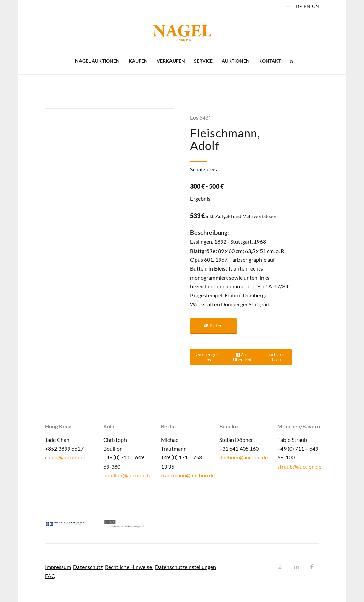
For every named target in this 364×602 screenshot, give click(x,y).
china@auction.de (66, 457)
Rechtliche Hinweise (129, 567)
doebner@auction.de (243, 457)
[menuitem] (299, 6)
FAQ (50, 576)
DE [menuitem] (299, 6)
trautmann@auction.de (188, 475)
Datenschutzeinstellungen (186, 567)
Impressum (58, 567)
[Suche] (290, 61)
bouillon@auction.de (127, 475)
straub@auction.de (299, 466)
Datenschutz (88, 567)
